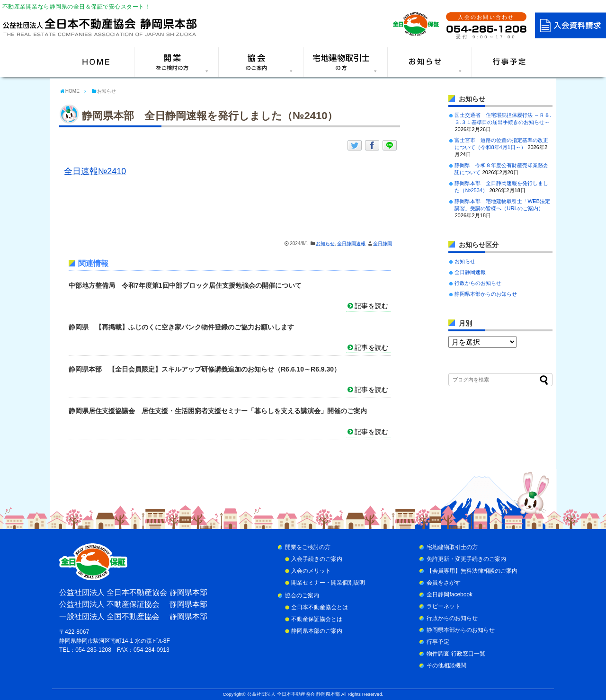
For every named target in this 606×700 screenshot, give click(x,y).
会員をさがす (444, 583)
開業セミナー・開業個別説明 (328, 583)
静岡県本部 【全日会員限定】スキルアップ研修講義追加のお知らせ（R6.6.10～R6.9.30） (205, 369)
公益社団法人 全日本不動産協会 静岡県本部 (293, 694)
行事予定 (438, 642)
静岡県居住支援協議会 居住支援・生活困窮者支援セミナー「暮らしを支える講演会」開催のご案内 (218, 411)
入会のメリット (311, 571)
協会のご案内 (302, 595)
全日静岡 (383, 244)
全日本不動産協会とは (320, 607)
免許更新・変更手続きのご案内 (466, 559)
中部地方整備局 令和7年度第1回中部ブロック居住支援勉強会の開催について (185, 285)
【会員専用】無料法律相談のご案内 (472, 571)
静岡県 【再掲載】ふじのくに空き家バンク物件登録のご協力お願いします (181, 327)
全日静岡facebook (450, 594)
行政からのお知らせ (478, 283)
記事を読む (371, 306)
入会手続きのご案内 (317, 559)
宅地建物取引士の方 (452, 547)
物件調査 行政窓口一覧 (456, 654)
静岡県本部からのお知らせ (486, 294)
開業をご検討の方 (308, 547)
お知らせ (325, 244)
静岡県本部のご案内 (317, 631)
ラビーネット (444, 606)
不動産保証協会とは (317, 619)
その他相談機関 (446, 665)
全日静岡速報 (351, 244)
